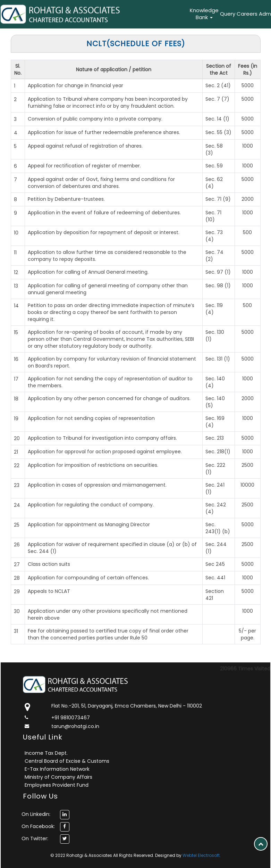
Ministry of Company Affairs (58, 777)
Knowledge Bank (204, 14)
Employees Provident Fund (57, 785)
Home (97, 14)
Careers (247, 14)
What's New (160, 14)
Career (179, 14)
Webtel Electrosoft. (202, 855)
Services (136, 14)
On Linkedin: (36, 814)
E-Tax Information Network (57, 769)
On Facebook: (38, 826)
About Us (114, 14)
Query (228, 14)
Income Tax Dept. (46, 753)
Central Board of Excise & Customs (67, 761)
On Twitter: (35, 838)
